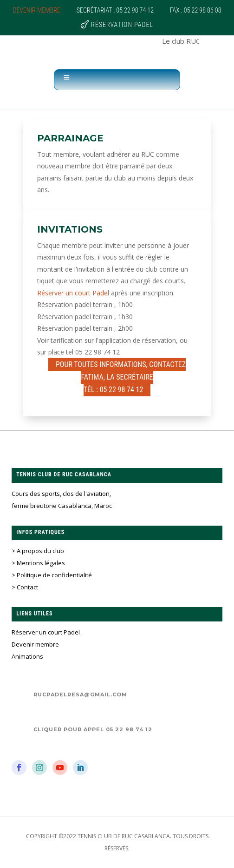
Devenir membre (37, 10)
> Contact (25, 587)
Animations (27, 656)
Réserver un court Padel (73, 293)
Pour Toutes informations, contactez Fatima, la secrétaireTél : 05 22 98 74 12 (121, 377)
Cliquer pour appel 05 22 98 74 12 (93, 729)
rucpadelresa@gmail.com (80, 694)
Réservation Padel (122, 25)
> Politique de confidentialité (52, 575)
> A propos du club (38, 551)
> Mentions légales (38, 563)
